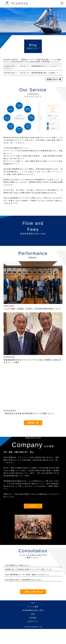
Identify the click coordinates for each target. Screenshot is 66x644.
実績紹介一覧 (33, 423)
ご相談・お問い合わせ (33, 592)
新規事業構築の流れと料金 (33, 610)
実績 (33, 614)
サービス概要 (33, 607)
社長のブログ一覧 (54, 79)
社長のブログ (33, 621)
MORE (33, 506)
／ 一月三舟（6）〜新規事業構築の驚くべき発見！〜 (31, 73)
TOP (33, 603)
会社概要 (33, 618)
